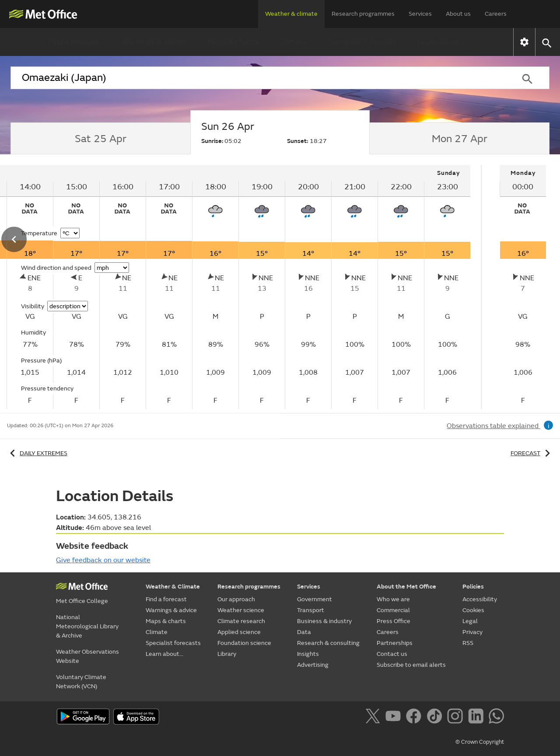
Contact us (392, 654)
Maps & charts (233, 42)
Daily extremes (37, 453)
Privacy (472, 632)
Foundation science (244, 643)
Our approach (236, 599)
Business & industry (324, 621)
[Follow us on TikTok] (436, 718)
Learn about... (441, 42)
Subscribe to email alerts (411, 665)
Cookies (473, 610)
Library (227, 654)
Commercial (393, 610)
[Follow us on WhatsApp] (496, 718)
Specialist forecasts (362, 42)
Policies (473, 587)
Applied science (239, 632)
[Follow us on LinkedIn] (478, 718)
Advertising (313, 665)
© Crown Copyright (480, 742)
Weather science (241, 610)
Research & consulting (328, 643)
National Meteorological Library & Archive (87, 626)
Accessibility (480, 599)
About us (458, 14)
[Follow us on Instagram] (457, 718)
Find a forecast (74, 42)
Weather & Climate (173, 587)
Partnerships (395, 643)
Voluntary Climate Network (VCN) (81, 682)
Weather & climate (291, 14)
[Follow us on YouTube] (395, 718)
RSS (468, 643)
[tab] (100, 139)
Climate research (241, 621)
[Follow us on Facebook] (415, 718)
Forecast (532, 453)
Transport (311, 610)
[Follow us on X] (374, 718)
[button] (546, 42)
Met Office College (82, 601)
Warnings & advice (154, 42)
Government (315, 599)
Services (420, 14)
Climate (293, 42)
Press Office (394, 621)
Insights (308, 654)
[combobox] (258, 78)
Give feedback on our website (103, 560)
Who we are (393, 599)
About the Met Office (406, 587)
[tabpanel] (523, 287)
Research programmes (363, 14)
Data (304, 632)
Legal (470, 621)
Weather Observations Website (87, 656)
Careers (496, 14)
